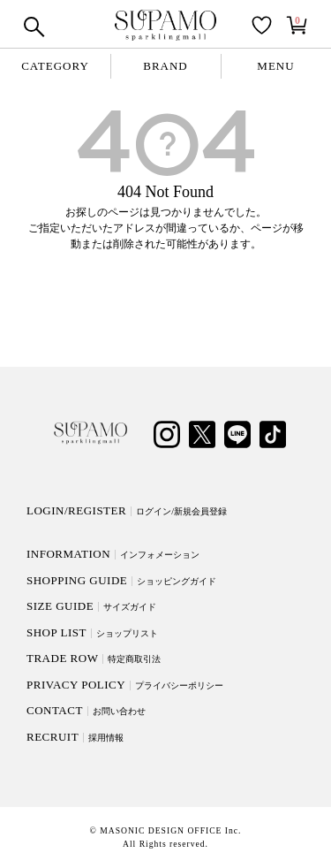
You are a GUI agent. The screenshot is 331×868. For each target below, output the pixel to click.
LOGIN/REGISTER (127, 510)
